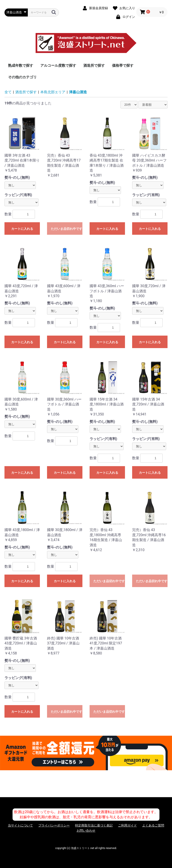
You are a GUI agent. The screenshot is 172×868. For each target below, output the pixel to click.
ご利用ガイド (127, 825)
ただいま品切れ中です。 (67, 229)
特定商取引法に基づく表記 (94, 825)
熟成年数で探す (21, 65)
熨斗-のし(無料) (17, 178)
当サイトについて (20, 825)
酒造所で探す (94, 65)
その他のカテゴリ (22, 77)
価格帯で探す (123, 65)
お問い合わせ (86, 831)
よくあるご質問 (153, 825)
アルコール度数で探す (58, 65)
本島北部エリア (53, 92)
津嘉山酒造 (78, 92)
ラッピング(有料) (18, 195)
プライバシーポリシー (54, 825)
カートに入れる (22, 229)
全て (8, 92)
